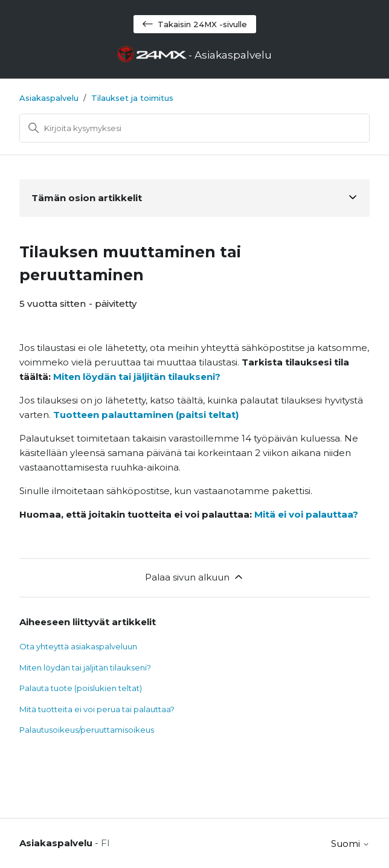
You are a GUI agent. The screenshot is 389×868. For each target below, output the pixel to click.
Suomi (350, 844)
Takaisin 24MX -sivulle (195, 24)
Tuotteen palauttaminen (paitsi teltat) (146, 415)
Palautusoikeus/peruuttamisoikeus (87, 730)
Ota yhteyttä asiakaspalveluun (78, 646)
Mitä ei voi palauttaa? (306, 514)
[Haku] (194, 128)
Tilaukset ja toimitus (132, 98)
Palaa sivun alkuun (195, 577)
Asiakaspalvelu (49, 98)
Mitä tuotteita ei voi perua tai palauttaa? (97, 709)
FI (105, 843)
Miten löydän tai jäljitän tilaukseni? (137, 377)
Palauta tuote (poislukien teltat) (81, 688)
